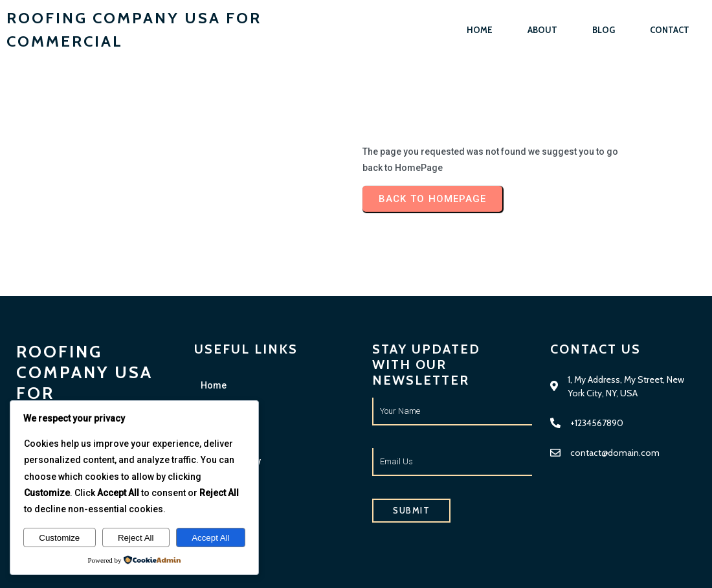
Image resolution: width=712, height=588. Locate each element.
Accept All (211, 538)
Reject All (136, 538)
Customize (59, 538)
